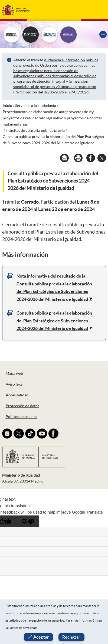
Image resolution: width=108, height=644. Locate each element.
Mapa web (14, 373)
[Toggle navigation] (98, 9)
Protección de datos (22, 406)
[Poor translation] (28, 521)
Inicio (7, 106)
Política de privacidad (22, 628)
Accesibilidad (17, 395)
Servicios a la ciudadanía (36, 106)
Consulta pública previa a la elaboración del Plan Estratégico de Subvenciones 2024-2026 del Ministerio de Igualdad (54, 321)
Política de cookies (21, 417)
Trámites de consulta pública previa (35, 130)
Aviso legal (15, 384)
